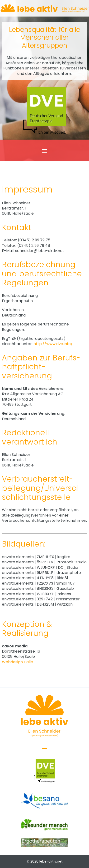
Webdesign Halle (17, 662)
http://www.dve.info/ (53, 344)
